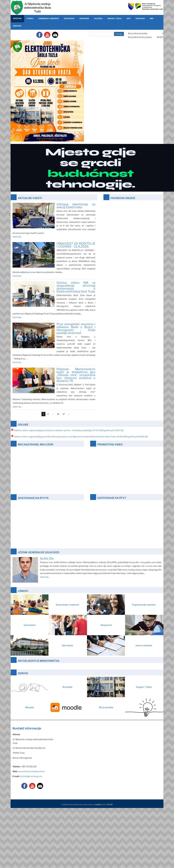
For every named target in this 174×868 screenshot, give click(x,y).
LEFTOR (110, 805)
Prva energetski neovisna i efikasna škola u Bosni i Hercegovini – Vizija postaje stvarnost (76, 329)
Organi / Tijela (119, 687)
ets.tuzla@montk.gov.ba (31, 776)
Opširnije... (17, 237)
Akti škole (42, 645)
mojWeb (98, 805)
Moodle (56, 707)
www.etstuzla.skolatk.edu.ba (31, 771)
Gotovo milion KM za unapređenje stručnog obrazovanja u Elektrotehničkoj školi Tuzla (76, 287)
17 (64, 414)
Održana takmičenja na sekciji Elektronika (76, 206)
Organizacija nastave (121, 605)
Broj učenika (131, 707)
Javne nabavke (120, 645)
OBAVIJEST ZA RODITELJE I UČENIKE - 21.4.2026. (76, 245)
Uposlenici (55, 625)
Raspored (132, 625)
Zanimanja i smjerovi (45, 605)
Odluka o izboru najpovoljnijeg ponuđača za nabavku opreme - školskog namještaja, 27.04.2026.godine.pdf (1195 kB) (69, 430)
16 (58, 414)
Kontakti (41, 687)
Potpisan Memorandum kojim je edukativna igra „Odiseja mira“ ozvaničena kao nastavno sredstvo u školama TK (76, 375)
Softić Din (47, 559)
